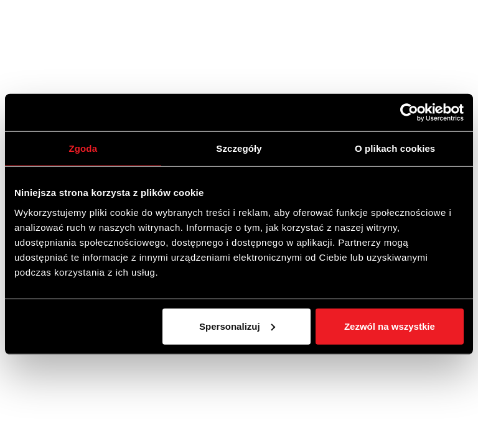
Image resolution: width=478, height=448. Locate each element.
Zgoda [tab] (83, 148)
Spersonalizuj (237, 326)
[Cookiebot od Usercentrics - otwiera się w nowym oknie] (409, 113)
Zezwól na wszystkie (390, 326)
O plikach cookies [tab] (395, 148)
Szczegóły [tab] (239, 148)
